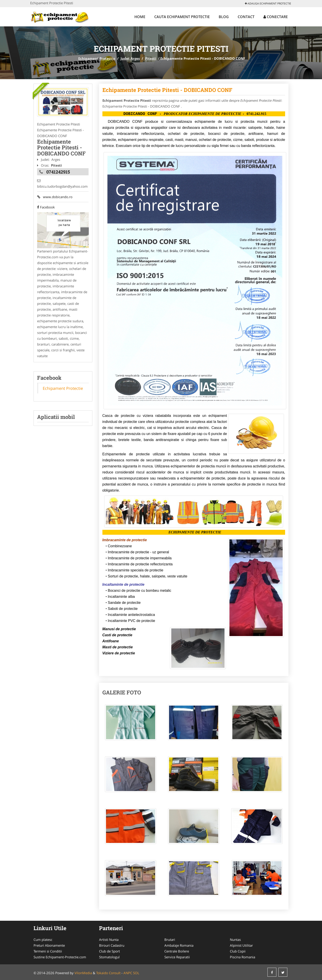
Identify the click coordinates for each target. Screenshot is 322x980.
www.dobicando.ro (55, 197)
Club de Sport (109, 951)
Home (140, 17)
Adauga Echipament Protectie (268, 3)
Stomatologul (109, 957)
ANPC (128, 973)
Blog (224, 17)
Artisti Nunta (109, 940)
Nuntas (235, 940)
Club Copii (238, 951)
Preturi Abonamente (49, 945)
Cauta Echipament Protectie (182, 17)
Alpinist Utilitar (241, 945)
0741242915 (58, 172)
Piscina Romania (243, 957)
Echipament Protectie (97, 58)
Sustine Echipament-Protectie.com (60, 957)
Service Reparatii (177, 957)
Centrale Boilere (177, 951)
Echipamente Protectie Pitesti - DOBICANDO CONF (167, 90)
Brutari (170, 940)
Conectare (276, 17)
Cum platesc (43, 940)
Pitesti (151, 58)
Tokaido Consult (108, 973)
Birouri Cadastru (112, 945)
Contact (246, 17)
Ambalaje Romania (179, 945)
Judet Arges (130, 58)
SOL (136, 973)
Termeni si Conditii (48, 951)
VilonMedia (83, 973)
